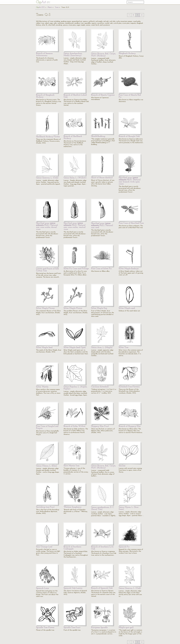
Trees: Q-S (65, 7)
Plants (50, 7)
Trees (57, 7)
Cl (43, 2)
